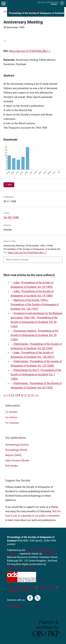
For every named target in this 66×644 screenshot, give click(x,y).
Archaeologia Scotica (17, 445)
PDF (10, 185)
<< (5, 395)
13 (32, 395)
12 (29, 395)
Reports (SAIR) (13, 455)
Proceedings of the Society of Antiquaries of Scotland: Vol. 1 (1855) (36, 374)
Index (17, 283)
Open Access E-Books (17, 460)
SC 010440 (49, 554)
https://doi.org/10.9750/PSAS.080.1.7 (30, 51)
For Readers (11, 412)
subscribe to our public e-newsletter (40, 516)
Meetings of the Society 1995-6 (31, 300)
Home (7, 11)
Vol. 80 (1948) (34, 11)
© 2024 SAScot (15, 606)
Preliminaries (21, 344)
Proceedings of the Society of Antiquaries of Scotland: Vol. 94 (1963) (34, 322)
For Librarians (12, 423)
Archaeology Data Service (21, 568)
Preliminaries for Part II (26, 370)
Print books (12, 466)
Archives (18, 11)
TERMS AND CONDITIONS (21, 587)
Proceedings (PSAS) (16, 450)
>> (37, 395)
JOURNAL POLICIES (18, 591)
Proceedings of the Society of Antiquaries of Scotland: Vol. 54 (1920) (34, 335)
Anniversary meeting (25, 331)
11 (25, 395)
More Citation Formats (17, 260)
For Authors (11, 417)
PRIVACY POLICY (47, 587)
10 (22, 395)
